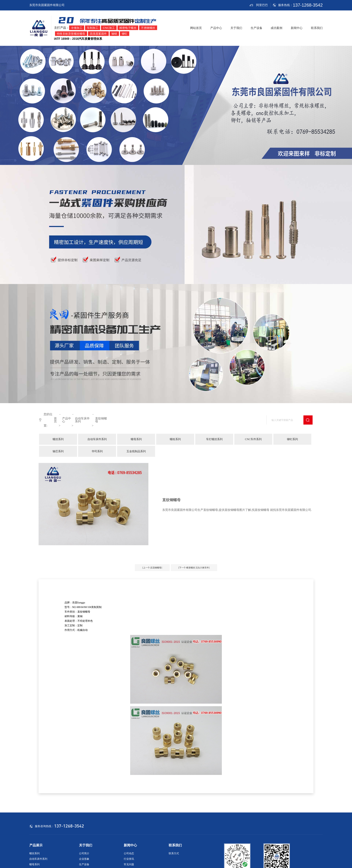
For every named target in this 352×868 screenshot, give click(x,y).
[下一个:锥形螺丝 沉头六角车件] (194, 568)
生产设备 (256, 28)
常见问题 (129, 864)
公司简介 (84, 853)
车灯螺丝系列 (214, 439)
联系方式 (174, 853)
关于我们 (236, 28)
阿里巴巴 (259, 5)
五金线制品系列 (136, 451)
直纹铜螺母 (101, 420)
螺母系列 (136, 439)
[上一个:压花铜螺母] (152, 568)
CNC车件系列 (253, 439)
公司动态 (129, 853)
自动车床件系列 (82, 420)
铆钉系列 (292, 439)
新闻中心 (297, 28)
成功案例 (276, 28)
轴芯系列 (58, 451)
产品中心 (216, 28)
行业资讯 (129, 859)
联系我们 (317, 28)
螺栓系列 (175, 439)
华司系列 (97, 451)
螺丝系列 (58, 439)
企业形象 (84, 859)
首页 (55, 420)
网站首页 (196, 28)
